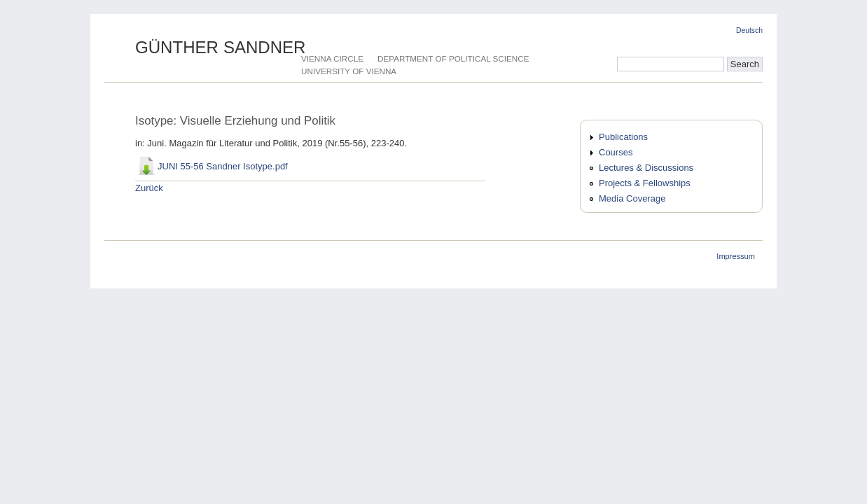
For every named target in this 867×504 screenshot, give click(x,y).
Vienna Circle (332, 58)
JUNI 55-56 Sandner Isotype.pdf (223, 166)
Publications (623, 137)
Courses (616, 152)
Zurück (149, 188)
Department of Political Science (453, 58)
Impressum (736, 256)
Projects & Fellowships (645, 183)
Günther (221, 47)
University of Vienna (349, 71)
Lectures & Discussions (646, 168)
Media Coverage (632, 198)
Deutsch (749, 30)
